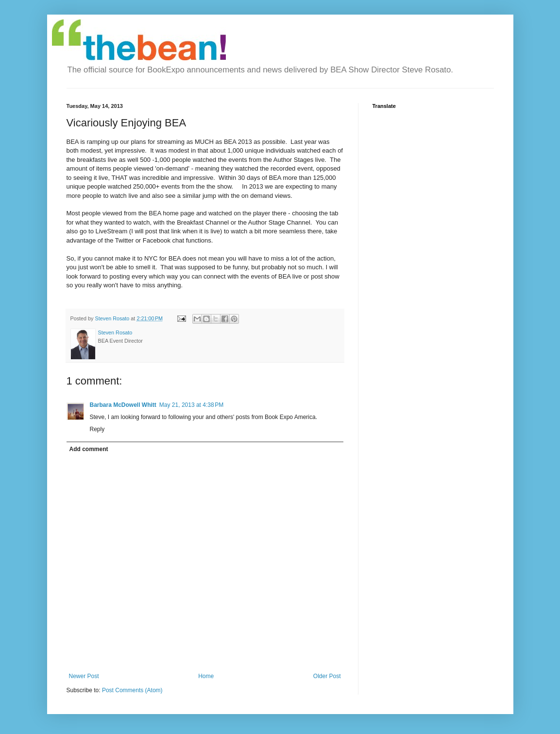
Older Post (327, 676)
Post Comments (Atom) (132, 690)
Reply (97, 429)
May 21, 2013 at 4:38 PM (191, 405)
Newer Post (84, 676)
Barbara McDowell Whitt (123, 405)
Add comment (89, 449)
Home (206, 676)
